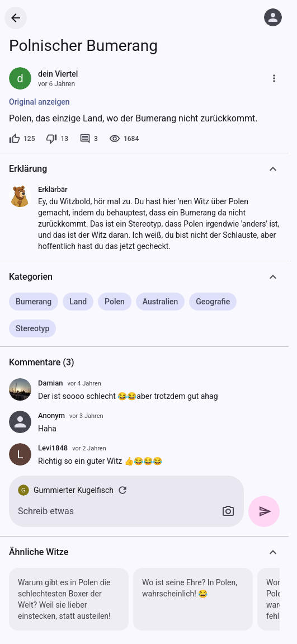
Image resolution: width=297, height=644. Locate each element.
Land (78, 302)
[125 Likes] (22, 139)
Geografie (213, 302)
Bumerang (34, 302)
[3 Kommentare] (89, 139)
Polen (115, 302)
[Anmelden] (273, 17)
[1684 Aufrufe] (124, 139)
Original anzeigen (39, 102)
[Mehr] (274, 78)
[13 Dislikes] (57, 139)
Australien (161, 302)
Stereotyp (32, 328)
